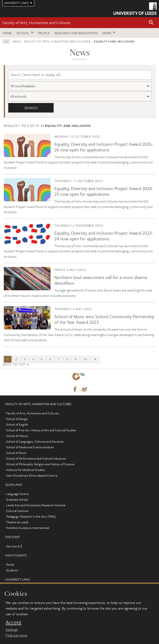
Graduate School (17, 499)
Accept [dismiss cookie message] (14, 622)
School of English (17, 424)
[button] (151, 23)
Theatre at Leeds (17, 522)
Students (12, 570)
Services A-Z (14, 546)
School (23, 33)
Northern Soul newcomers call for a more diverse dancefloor (101, 280)
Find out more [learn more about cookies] (17, 635)
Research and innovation (76, 33)
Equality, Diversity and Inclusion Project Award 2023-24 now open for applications (104, 236)
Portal (10, 565)
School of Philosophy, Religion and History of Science (40, 464)
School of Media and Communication (30, 447)
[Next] (95, 359)
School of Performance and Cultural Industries (36, 458)
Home (7, 33)
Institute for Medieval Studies (25, 470)
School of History (17, 436)
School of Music (16, 453)
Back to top (14, 364)
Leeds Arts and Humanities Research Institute (36, 505)
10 (85, 359)
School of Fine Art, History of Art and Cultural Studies (41, 430)
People (44, 33)
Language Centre (17, 494)
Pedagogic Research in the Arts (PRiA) (31, 516)
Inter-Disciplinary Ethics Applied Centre (32, 475)
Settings (12, 629)
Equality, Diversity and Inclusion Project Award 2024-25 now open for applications (104, 191)
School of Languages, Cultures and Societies (35, 441)
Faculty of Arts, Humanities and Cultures (36, 23)
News (17, 41)
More (107, 33)
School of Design (17, 419)
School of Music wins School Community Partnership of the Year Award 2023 (104, 319)
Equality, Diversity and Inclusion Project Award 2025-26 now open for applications (104, 147)
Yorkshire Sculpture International (28, 528)
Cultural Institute (17, 511)
